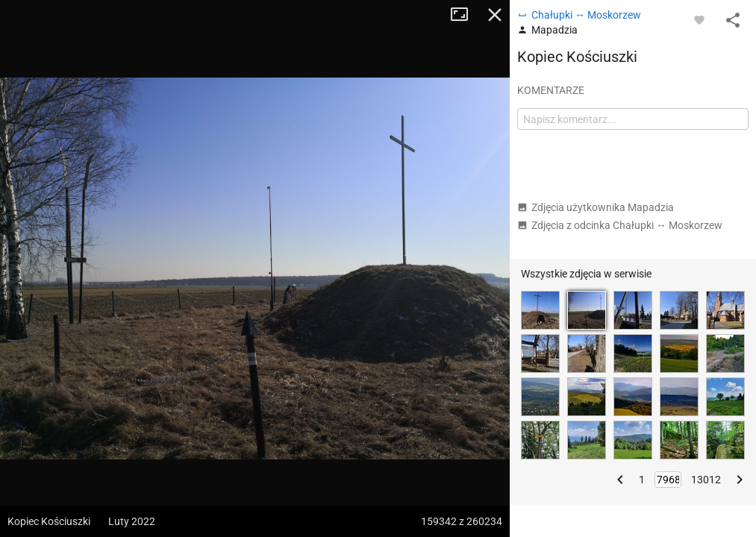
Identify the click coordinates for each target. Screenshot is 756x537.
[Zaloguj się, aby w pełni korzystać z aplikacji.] (699, 19)
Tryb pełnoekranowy (465, 15)
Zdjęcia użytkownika (596, 207)
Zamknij (495, 15)
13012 (706, 480)
